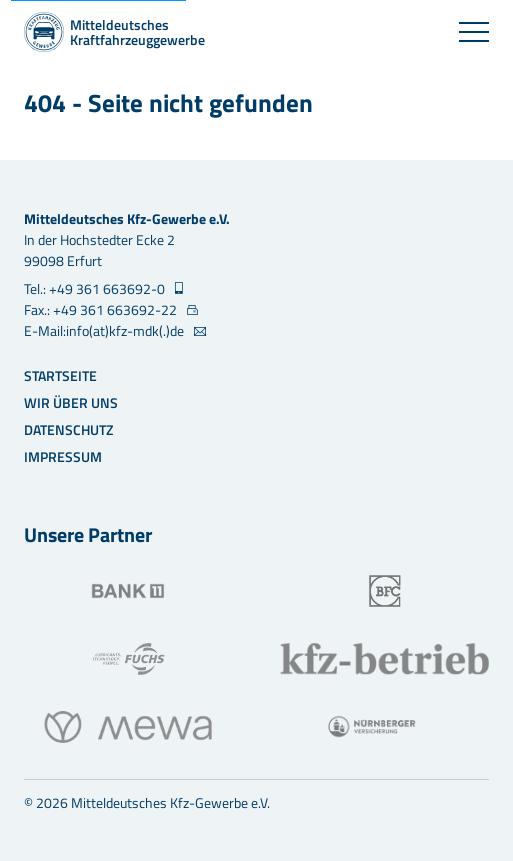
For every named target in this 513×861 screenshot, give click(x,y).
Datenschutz (68, 429)
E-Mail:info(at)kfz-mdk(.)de (105, 330)
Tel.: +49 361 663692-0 (96, 288)
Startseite (60, 375)
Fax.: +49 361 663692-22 (102, 309)
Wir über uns (71, 402)
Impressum (63, 456)
